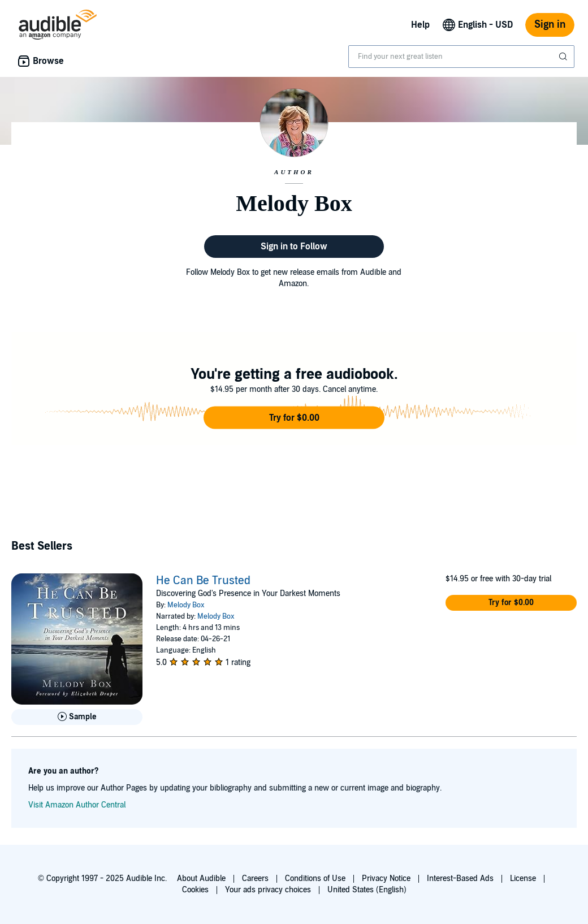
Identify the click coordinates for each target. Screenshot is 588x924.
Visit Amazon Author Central (77, 805)
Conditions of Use (315, 878)
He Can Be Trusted (203, 581)
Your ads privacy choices (268, 890)
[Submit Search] (564, 57)
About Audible (201, 878)
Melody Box (186, 605)
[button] (294, 418)
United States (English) (367, 890)
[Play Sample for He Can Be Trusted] (77, 717)
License (523, 878)
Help (420, 25)
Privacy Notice (386, 878)
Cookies (195, 890)
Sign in (550, 25)
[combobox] (461, 57)
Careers (255, 878)
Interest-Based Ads (460, 878)
